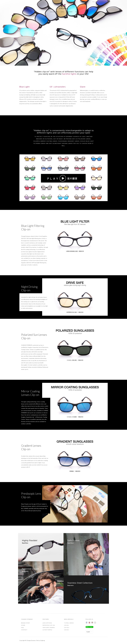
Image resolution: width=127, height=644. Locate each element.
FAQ (76, 12)
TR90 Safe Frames (49, 628)
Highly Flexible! (30, 540)
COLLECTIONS (54, 12)
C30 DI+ (67, 625)
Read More (25, 543)
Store (23, 625)
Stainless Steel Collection (80, 583)
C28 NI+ (67, 630)
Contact (24, 630)
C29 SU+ (67, 628)
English (102, 2)
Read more (70, 585)
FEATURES (70, 12)
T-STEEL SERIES (69, 623)
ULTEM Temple (47, 630)
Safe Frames (74, 540)
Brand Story (26, 623)
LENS (62, 12)
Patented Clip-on (49, 625)
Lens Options (47, 623)
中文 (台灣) (95, 2)
